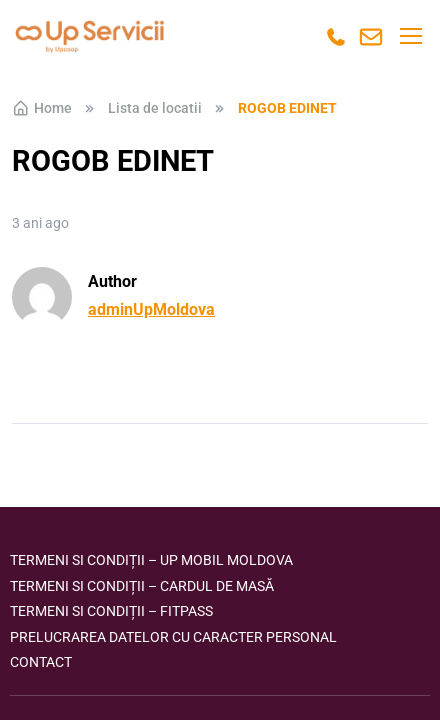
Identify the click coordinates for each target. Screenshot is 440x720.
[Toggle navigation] (410, 36)
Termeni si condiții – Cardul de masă (142, 586)
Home (42, 108)
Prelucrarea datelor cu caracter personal (173, 637)
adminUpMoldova (151, 309)
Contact (41, 662)
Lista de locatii (155, 108)
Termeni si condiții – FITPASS (111, 611)
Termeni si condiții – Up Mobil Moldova (151, 560)
